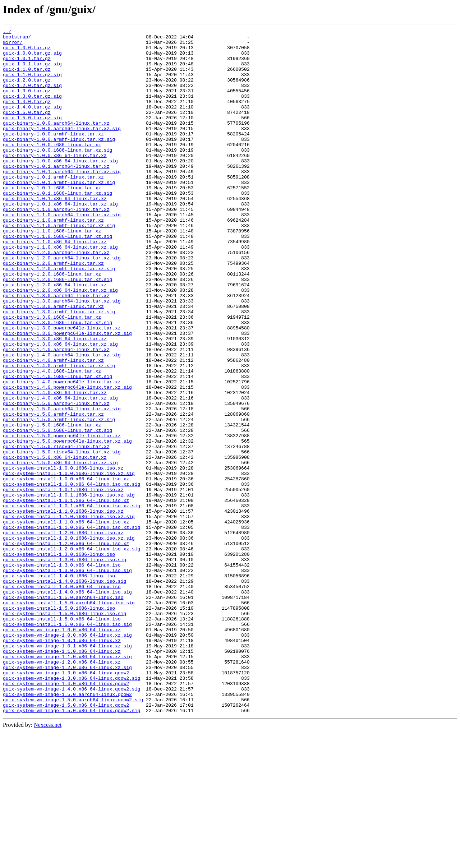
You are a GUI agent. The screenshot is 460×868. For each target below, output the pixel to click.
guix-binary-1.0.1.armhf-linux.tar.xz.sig (59, 213)
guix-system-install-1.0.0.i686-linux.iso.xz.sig (69, 563)
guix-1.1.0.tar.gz (27, 78)
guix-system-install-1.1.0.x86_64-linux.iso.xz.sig (72, 627)
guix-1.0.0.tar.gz (27, 52)
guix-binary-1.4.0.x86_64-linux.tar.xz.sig (60, 472)
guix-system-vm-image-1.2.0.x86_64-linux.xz (62, 789)
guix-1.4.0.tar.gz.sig (32, 123)
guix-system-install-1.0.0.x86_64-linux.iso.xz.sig (72, 576)
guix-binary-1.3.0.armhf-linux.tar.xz (53, 362)
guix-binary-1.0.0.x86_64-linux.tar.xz (55, 181)
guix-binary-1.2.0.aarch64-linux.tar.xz (56, 297)
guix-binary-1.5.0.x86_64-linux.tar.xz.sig (60, 550)
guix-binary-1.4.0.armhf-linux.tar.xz (53, 427)
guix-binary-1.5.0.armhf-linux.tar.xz (53, 491)
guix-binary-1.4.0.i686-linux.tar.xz (52, 440)
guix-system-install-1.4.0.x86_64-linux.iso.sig (67, 705)
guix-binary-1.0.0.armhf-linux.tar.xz (53, 155)
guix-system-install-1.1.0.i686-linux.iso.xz (63, 608)
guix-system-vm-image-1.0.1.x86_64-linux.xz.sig (67, 770)
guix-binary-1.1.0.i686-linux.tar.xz (52, 272)
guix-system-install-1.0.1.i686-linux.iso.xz (63, 582)
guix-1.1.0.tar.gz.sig (32, 84)
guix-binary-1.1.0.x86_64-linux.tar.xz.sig (60, 291)
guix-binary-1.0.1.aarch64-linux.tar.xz (56, 194)
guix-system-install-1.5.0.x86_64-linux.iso (62, 737)
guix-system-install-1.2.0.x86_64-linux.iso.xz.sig (72, 653)
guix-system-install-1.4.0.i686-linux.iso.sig (65, 692)
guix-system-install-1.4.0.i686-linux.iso (59, 685)
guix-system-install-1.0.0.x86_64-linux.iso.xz (66, 569)
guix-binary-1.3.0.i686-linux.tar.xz (52, 375)
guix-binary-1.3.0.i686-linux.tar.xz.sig (57, 382)
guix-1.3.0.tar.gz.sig (32, 110)
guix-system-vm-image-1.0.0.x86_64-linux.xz (62, 750)
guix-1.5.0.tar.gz (27, 129)
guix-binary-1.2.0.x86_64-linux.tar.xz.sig (60, 343)
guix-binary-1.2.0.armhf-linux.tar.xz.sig (59, 317)
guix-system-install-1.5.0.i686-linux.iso (59, 724)
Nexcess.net (48, 862)
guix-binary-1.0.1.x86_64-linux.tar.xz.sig (60, 239)
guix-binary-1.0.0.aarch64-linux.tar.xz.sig (62, 149)
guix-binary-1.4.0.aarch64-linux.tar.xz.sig (62, 420)
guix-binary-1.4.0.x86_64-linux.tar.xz (55, 466)
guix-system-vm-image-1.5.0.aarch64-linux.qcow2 (67, 828)
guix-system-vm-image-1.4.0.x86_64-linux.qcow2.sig (72, 821)
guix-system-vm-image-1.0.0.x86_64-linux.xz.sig (67, 757)
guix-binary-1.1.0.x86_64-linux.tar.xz (55, 285)
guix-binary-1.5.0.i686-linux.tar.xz (52, 504)
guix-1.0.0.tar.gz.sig (32, 58)
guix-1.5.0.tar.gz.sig (32, 136)
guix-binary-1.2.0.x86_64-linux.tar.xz (55, 336)
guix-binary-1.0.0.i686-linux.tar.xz (52, 168)
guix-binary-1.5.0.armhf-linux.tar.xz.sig (59, 498)
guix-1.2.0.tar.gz (27, 91)
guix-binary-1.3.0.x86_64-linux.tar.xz (55, 401)
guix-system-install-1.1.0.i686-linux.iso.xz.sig (69, 614)
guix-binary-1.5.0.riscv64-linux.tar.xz (56, 530)
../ (7, 32)
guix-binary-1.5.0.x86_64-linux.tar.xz (55, 543)
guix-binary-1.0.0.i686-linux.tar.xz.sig (57, 175)
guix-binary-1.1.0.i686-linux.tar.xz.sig (57, 278)
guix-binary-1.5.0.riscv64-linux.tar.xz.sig (62, 537)
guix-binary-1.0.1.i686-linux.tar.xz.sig (57, 226)
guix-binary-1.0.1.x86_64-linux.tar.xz (55, 233)
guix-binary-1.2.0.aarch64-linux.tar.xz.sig (62, 304)
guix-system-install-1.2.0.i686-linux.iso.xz (63, 634)
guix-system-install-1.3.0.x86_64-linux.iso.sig (67, 679)
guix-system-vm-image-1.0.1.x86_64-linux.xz (62, 763)
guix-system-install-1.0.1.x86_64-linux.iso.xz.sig (72, 601)
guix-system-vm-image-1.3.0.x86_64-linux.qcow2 (66, 802)
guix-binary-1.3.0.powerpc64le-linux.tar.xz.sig (67, 394)
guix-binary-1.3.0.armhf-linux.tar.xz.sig (59, 369)
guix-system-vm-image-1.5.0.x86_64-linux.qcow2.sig (72, 847)
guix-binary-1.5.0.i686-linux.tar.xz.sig (57, 511)
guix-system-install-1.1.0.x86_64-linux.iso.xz (66, 621)
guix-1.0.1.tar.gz (27, 65)
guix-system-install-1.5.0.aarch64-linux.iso (63, 711)
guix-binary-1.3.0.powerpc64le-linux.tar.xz (62, 388)
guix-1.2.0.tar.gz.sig (32, 97)
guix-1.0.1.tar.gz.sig (32, 71)
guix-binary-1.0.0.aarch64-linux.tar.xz (56, 142)
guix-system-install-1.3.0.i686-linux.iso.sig (65, 666)
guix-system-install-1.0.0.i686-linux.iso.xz (63, 556)
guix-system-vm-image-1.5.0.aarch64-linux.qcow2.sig (73, 834)
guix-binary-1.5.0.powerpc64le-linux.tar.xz (62, 517)
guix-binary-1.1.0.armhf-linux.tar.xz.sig (59, 265)
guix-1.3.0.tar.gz (27, 103)
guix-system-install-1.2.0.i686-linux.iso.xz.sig (69, 640)
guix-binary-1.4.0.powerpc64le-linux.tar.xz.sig (67, 459)
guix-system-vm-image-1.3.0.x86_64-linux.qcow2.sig (72, 808)
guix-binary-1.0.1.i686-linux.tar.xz (52, 220)
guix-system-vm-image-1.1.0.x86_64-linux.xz (62, 776)
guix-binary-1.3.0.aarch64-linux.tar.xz (56, 349)
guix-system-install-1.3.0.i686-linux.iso (59, 660)
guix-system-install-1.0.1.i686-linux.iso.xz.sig (69, 588)
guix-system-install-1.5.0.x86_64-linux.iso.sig (67, 744)
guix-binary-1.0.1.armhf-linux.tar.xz (53, 207)
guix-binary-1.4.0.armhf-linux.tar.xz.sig (59, 433)
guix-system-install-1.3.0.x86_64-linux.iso (62, 673)
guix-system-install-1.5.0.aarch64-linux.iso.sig (69, 718)
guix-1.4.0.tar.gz (27, 116)
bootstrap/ (17, 39)
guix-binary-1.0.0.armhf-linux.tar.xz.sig (59, 162)
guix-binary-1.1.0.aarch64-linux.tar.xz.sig (62, 252)
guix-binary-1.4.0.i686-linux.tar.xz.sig (57, 446)
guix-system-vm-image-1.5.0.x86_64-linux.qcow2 (66, 841)
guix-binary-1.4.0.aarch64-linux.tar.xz (56, 414)
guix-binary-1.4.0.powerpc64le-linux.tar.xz (62, 453)
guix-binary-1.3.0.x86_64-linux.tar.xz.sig (60, 407)
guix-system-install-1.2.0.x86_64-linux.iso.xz (66, 647)
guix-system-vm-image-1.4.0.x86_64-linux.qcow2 (66, 815)
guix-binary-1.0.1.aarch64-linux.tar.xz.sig (62, 200)
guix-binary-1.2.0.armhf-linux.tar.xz (53, 310)
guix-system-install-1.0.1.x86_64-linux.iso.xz (66, 595)
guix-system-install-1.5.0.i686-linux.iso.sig (65, 731)
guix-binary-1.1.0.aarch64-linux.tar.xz (56, 246)
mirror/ (13, 45)
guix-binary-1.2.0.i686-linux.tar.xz (52, 323)
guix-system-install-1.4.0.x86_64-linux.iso (62, 698)
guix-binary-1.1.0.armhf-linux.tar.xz (53, 259)
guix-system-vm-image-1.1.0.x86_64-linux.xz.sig (67, 782)
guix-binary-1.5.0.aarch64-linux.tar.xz (56, 479)
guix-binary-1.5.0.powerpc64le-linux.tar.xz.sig (67, 524)
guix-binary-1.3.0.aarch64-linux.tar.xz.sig (62, 356)
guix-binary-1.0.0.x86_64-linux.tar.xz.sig (60, 188)
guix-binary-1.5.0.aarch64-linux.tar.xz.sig (62, 485)
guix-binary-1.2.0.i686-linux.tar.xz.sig (57, 330)
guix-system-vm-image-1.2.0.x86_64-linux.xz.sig (67, 795)
